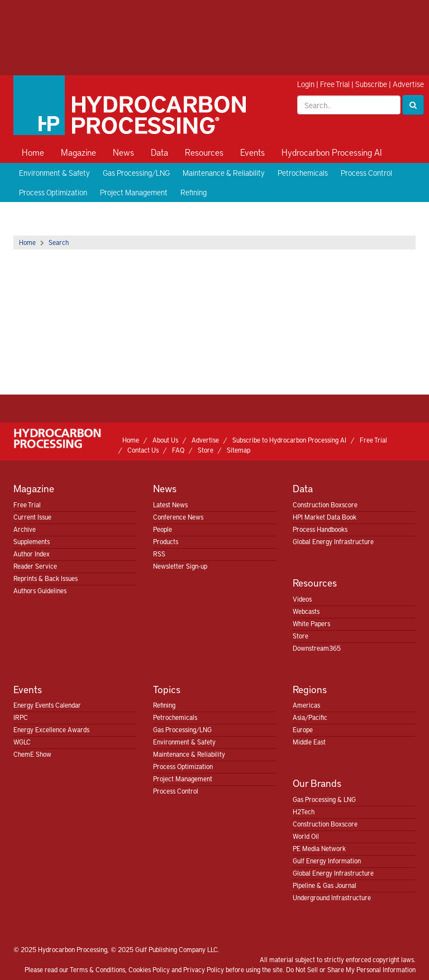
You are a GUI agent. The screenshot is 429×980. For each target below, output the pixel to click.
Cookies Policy (149, 969)
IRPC (21, 717)
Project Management (134, 192)
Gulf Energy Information (327, 861)
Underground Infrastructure (332, 897)
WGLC (22, 742)
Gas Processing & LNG (324, 799)
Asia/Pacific (310, 717)
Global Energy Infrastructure (333, 541)
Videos (302, 599)
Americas (306, 705)
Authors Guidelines (40, 590)
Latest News (170, 505)
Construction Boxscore (325, 505)
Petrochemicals (303, 173)
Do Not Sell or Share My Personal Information (351, 969)
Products (166, 541)
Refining (194, 192)
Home (33, 152)
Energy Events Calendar (47, 705)
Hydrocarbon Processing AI (332, 152)
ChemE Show (32, 754)
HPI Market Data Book (325, 517)
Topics (167, 689)
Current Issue (32, 517)
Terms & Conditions (97, 969)
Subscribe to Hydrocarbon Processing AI (289, 440)
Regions (310, 689)
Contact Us (143, 450)
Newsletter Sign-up (180, 566)
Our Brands (317, 783)
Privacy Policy (204, 969)
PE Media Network (319, 848)
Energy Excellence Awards (51, 729)
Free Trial (335, 84)
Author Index (32, 554)
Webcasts (306, 611)
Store (206, 450)
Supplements (32, 541)
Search (59, 242)
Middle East (309, 742)
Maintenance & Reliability (224, 173)
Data (159, 152)
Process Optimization (53, 192)
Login (306, 84)
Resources (204, 152)
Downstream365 (317, 648)
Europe (303, 729)
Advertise (408, 84)
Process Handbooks (320, 529)
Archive (25, 529)
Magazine (78, 152)
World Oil (306, 836)
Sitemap (239, 450)
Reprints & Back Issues (46, 578)
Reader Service (35, 566)
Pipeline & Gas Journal (325, 885)
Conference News (178, 517)
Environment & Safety (54, 173)
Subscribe (371, 84)
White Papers (311, 623)
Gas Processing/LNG (136, 173)
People (163, 529)
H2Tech (304, 811)
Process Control (366, 173)
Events (252, 152)
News (123, 152)
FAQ (178, 450)
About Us (165, 440)
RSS (159, 554)
